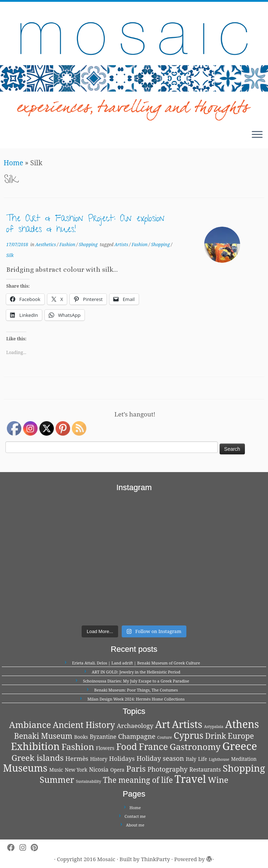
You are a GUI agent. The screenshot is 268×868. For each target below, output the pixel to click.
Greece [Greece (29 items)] (240, 746)
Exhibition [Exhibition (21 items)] (35, 746)
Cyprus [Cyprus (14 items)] (189, 735)
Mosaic (106, 859)
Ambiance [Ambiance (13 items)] (30, 725)
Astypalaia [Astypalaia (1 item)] (214, 727)
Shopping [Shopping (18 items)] (244, 768)
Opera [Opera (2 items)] (117, 770)
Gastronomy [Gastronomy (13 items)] (195, 747)
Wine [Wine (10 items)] (218, 780)
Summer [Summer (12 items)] (57, 780)
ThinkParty (155, 859)
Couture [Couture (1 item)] (165, 737)
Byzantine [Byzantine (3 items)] (103, 737)
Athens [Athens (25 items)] (242, 724)
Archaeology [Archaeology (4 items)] (135, 726)
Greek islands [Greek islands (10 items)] (38, 758)
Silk (10, 255)
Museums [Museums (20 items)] (25, 768)
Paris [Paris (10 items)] (136, 769)
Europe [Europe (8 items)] (241, 736)
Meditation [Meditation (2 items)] (244, 759)
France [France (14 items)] (153, 747)
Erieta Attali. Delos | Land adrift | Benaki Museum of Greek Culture (136, 663)
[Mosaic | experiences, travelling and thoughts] (134, 63)
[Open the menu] (257, 135)
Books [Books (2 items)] (81, 737)
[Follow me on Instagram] (25, 848)
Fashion (68, 245)
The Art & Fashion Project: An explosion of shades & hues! (85, 225)
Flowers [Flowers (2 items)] (105, 748)
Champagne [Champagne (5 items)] (137, 736)
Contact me (135, 816)
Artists (122, 245)
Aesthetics (46, 245)
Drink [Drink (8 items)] (216, 736)
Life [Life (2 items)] (202, 759)
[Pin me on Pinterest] (37, 848)
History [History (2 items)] (99, 759)
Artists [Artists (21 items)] (187, 724)
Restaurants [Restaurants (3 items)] (205, 770)
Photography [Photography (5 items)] (167, 769)
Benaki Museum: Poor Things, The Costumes (136, 690)
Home (13, 163)
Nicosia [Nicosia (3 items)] (99, 770)
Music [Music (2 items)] (56, 770)
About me (135, 825)
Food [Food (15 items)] (127, 746)
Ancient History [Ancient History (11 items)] (84, 725)
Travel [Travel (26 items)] (190, 779)
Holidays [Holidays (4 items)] (122, 758)
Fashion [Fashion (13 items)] (78, 747)
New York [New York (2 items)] (76, 770)
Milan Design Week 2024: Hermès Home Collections (136, 699)
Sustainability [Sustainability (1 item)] (88, 781)
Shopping (89, 245)
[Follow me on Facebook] (13, 848)
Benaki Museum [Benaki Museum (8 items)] (43, 736)
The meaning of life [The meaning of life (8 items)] (138, 780)
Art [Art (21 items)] (163, 724)
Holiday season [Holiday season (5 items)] (160, 758)
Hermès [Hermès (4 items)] (77, 758)
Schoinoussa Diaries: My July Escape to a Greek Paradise (136, 681)
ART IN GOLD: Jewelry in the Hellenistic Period (136, 672)
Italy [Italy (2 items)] (191, 759)
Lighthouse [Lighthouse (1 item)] (219, 759)
